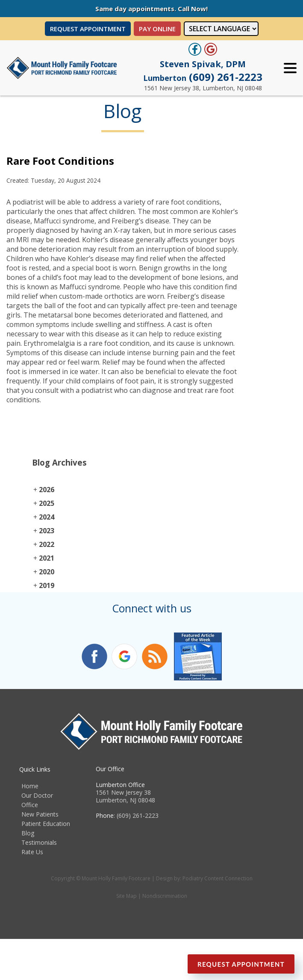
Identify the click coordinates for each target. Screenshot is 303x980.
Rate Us (32, 852)
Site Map (126, 896)
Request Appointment (88, 29)
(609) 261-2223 (203, 77)
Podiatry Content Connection (218, 878)
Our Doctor (37, 795)
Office (30, 805)
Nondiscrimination (165, 896)
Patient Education (46, 824)
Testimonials (39, 842)
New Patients (40, 814)
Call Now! (193, 9)
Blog (28, 833)
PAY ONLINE (157, 29)
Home (30, 786)
